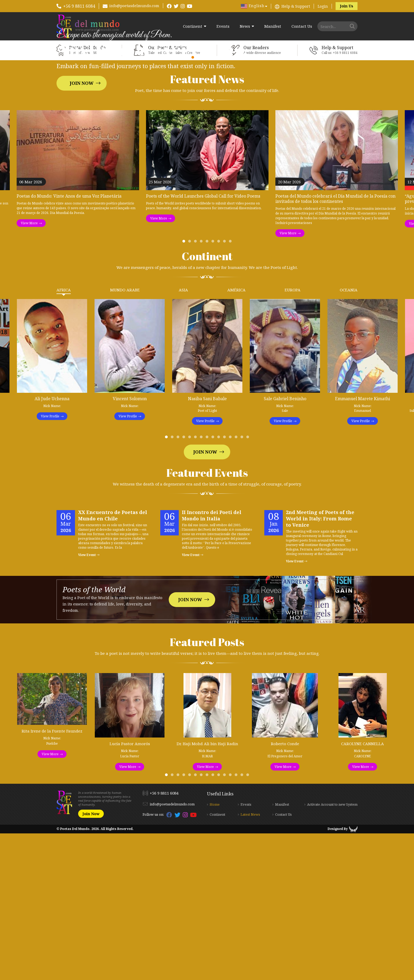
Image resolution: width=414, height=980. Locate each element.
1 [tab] (185, 389)
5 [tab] (208, 389)
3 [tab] (196, 389)
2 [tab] (191, 389)
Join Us (347, 6)
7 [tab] (220, 389)
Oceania (349, 437)
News (245, 26)
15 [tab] (249, 585)
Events (223, 26)
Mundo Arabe (125, 437)
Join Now (82, 157)
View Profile (50, 563)
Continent (193, 26)
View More (29, 370)
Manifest (273, 26)
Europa (293, 437)
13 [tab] (237, 585)
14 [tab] (243, 585)
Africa (64, 437)
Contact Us (302, 26)
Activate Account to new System (332, 951)
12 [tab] (231, 585)
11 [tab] (225, 585)
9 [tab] (231, 389)
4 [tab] (202, 389)
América (236, 437)
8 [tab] (225, 389)
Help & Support (296, 6)
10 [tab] (220, 585)
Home (215, 951)
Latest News (250, 961)
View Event (89, 702)
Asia (183, 437)
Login (323, 6)
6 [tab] (214, 389)
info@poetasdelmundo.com (134, 6)
